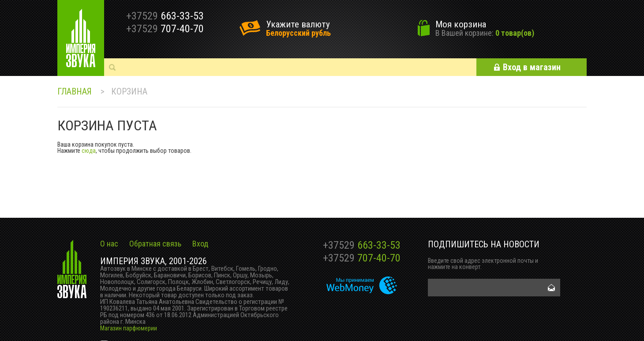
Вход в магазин (532, 67)
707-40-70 (362, 258)
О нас (109, 244)
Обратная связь (155, 244)
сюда (89, 151)
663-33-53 (362, 245)
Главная (75, 91)
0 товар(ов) (515, 33)
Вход (200, 244)
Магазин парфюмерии (129, 328)
